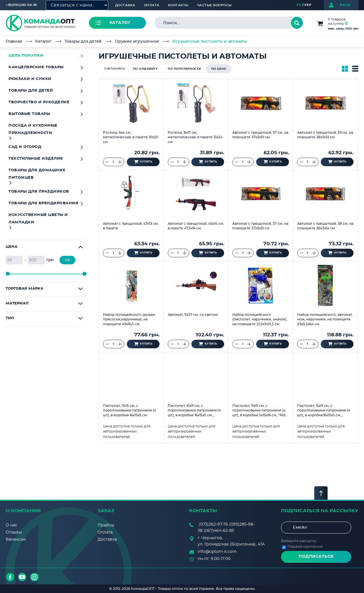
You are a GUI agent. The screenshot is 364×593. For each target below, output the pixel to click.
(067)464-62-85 (219, 531)
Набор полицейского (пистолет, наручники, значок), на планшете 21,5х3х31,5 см (260, 319)
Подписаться (316, 557)
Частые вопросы (214, 5)
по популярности (184, 69)
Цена (12, 247)
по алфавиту (145, 69)
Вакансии (16, 540)
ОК (68, 260)
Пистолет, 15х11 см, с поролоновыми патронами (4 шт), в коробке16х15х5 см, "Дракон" (324, 410)
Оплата (152, 5)
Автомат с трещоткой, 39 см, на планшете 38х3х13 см (325, 135)
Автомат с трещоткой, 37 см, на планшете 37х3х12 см (260, 226)
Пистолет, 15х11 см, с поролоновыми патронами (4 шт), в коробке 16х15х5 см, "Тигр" (194, 410)
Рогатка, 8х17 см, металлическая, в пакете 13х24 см (195, 137)
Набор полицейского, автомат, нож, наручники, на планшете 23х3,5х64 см (325, 319)
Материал (17, 303)
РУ (299, 5)
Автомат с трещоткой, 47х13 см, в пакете (131, 226)
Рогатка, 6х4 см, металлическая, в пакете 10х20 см (131, 137)
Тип (10, 318)
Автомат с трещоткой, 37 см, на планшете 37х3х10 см (260, 135)
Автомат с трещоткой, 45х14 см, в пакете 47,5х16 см (196, 226)
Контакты (178, 5)
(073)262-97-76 (213, 524)
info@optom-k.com (217, 552)
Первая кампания (305, 547)
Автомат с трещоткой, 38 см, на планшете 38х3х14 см (325, 226)
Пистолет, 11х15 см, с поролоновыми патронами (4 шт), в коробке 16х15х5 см (130, 410)
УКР (308, 5)
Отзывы (14, 532)
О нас (12, 525)
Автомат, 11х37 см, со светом (193, 315)
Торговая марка (24, 289)
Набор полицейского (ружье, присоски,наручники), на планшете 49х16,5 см (129, 319)
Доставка (125, 5)
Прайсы (106, 525)
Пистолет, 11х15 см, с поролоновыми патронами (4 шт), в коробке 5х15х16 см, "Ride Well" (260, 410)
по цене (219, 69)
